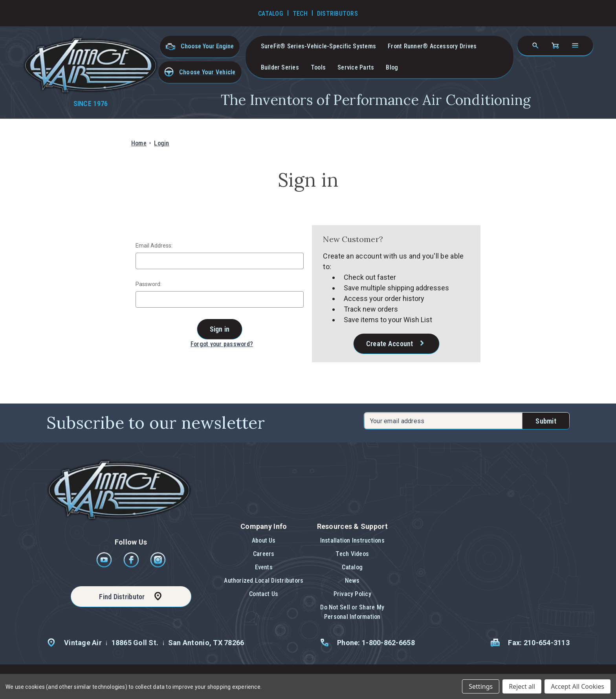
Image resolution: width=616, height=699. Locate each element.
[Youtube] (105, 566)
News (352, 581)
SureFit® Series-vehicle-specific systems (319, 46)
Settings (481, 686)
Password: (148, 284)
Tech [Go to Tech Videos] (300, 14)
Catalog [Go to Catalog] (271, 14)
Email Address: (154, 246)
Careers (264, 554)
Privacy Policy (352, 594)
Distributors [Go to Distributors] (337, 14)
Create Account (390, 344)
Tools (318, 67)
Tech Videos (352, 554)
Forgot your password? (222, 344)
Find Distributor (122, 597)
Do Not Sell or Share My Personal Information (352, 612)
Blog (392, 67)
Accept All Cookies (577, 686)
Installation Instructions (352, 540)
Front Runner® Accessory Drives (432, 46)
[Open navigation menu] (575, 46)
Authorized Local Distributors (264, 581)
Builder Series (280, 67)
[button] (200, 72)
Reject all (522, 686)
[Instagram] (158, 566)
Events (264, 567)
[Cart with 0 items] (555, 46)
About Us (264, 540)
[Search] (535, 46)
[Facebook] (132, 566)
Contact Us (264, 594)
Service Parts (356, 67)
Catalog (352, 567)
